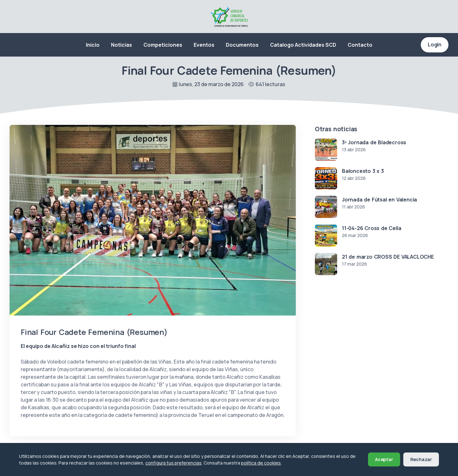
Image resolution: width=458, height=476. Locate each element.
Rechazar (421, 459)
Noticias (121, 45)
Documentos (242, 45)
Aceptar (384, 459)
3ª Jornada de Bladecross (374, 142)
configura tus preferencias (173, 463)
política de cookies (261, 463)
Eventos (204, 45)
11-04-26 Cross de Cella (371, 228)
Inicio (93, 45)
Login (435, 44)
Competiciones (163, 45)
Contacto (360, 45)
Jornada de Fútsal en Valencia (379, 200)
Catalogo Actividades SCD (303, 45)
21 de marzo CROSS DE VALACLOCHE (388, 257)
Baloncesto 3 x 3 (363, 171)
